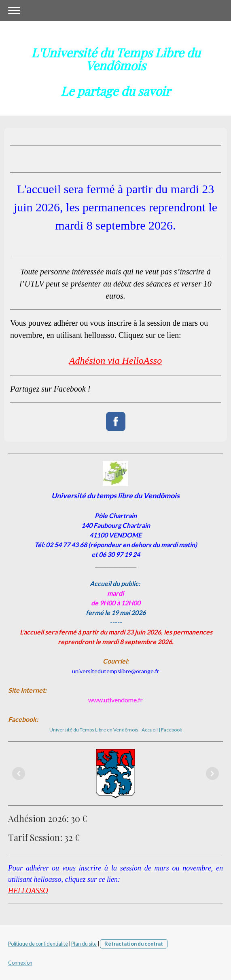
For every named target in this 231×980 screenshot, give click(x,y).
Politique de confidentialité (38, 944)
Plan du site (84, 944)
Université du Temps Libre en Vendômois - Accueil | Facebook (116, 730)
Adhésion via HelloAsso (115, 360)
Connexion (20, 963)
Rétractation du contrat (134, 944)
